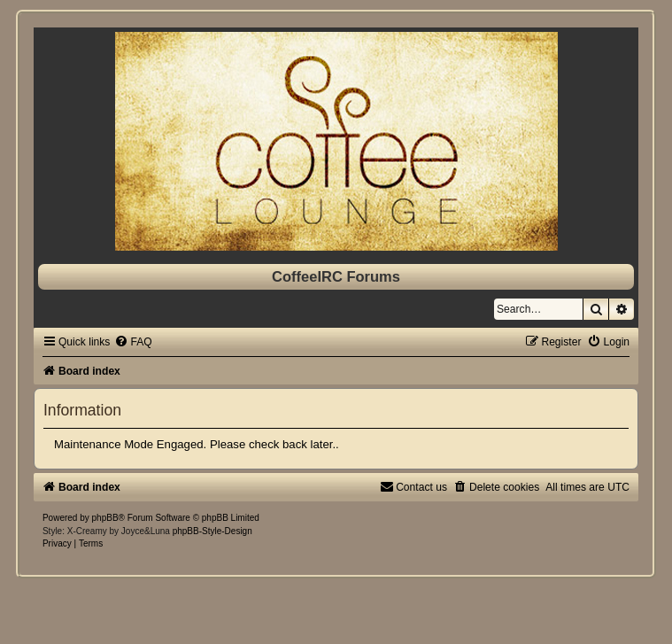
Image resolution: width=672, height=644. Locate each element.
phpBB (105, 518)
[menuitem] (133, 342)
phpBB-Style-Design (212, 531)
